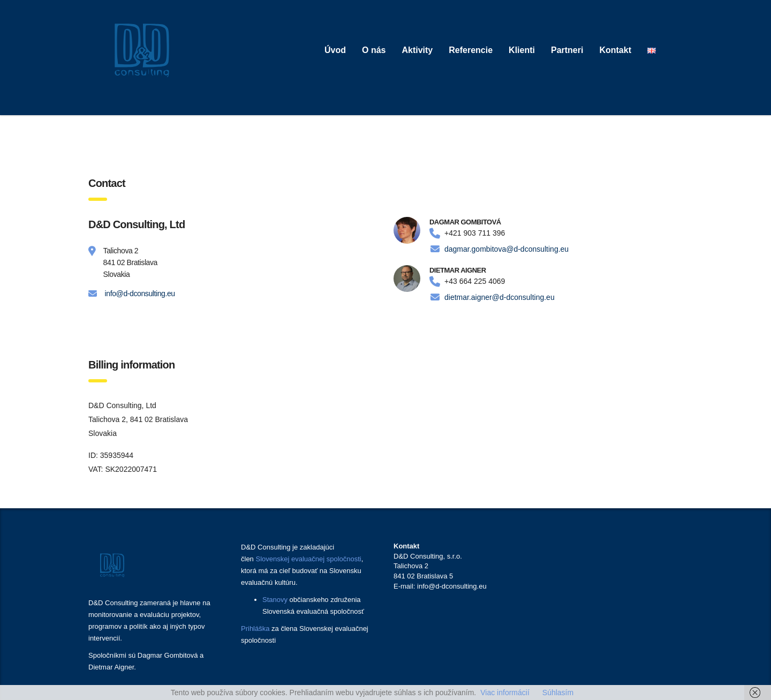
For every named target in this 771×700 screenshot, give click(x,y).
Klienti (522, 50)
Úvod (335, 50)
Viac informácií (505, 693)
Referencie (471, 50)
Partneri (567, 50)
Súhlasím (558, 693)
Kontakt (615, 50)
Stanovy (275, 600)
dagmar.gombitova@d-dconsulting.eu (507, 249)
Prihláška (255, 629)
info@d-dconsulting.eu (140, 293)
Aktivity (417, 50)
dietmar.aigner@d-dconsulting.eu (500, 297)
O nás (374, 50)
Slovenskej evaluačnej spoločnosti (308, 559)
